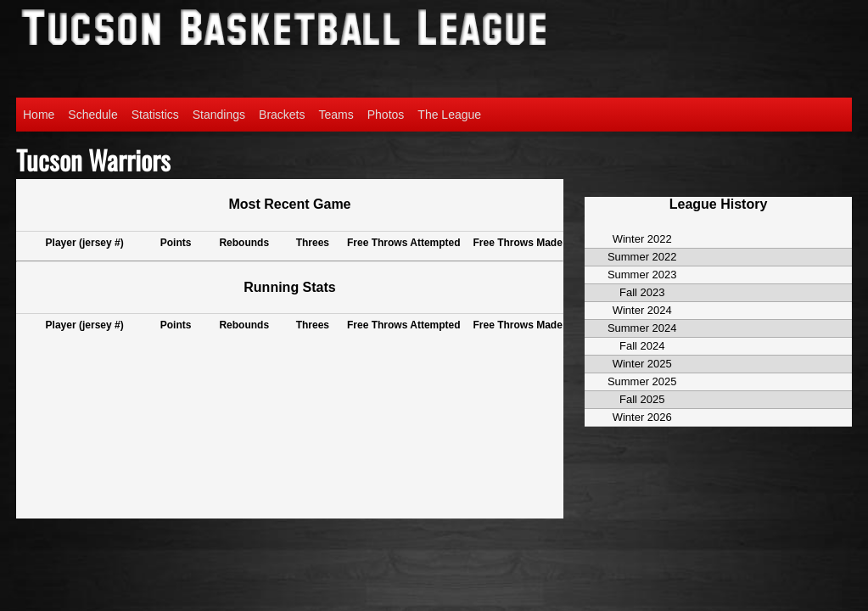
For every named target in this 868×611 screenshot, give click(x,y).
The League (449, 115)
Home (39, 115)
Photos (386, 115)
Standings (219, 115)
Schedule (92, 115)
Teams (336, 115)
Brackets (282, 115)
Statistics (155, 115)
